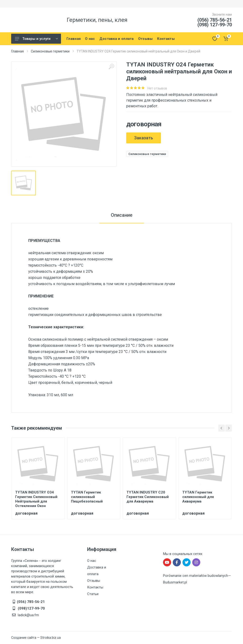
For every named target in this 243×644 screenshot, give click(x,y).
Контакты (95, 587)
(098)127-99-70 (31, 608)
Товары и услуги (36, 39)
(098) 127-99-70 (215, 25)
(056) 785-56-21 (215, 20)
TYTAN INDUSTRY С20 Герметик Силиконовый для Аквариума (148, 497)
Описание (122, 215)
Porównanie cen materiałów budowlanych (196, 576)
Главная (17, 51)
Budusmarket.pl (175, 582)
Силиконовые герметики (50, 51)
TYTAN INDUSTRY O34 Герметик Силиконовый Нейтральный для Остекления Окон (36, 499)
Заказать (144, 138)
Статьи (93, 594)
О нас (92, 561)
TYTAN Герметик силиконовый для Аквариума (198, 497)
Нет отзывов (157, 88)
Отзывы (94, 581)
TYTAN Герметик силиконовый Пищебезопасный (87, 497)
